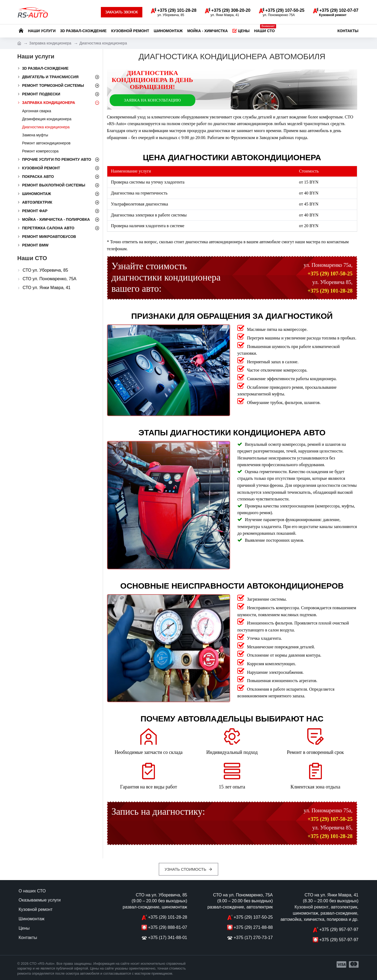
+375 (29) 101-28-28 (330, 291)
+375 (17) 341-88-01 (167, 938)
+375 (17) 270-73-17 (253, 938)
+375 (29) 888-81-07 (167, 927)
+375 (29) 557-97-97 (339, 940)
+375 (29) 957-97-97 (339, 929)
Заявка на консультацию (152, 100)
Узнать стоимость (185, 869)
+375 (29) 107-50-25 (330, 274)
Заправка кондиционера (50, 43)
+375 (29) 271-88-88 (253, 927)
